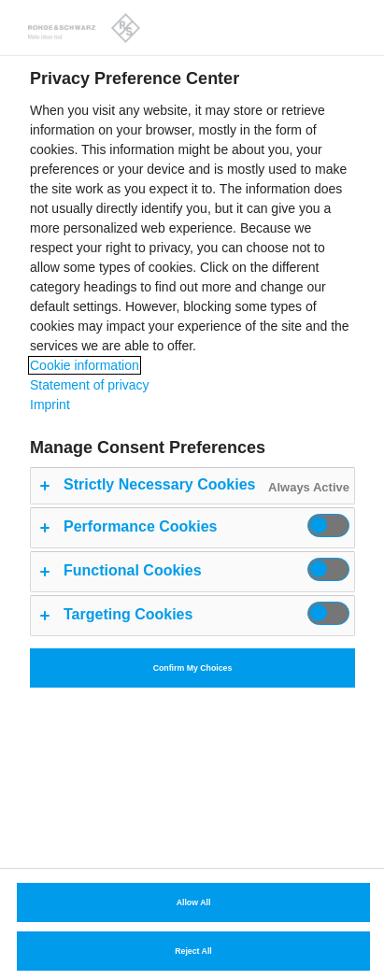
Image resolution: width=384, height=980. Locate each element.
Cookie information (85, 365)
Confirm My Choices (193, 668)
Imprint (50, 405)
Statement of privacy (90, 385)
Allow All (194, 902)
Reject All (193, 951)
